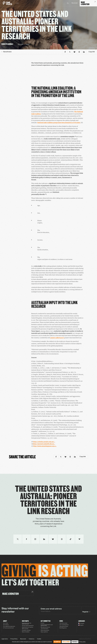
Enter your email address (51, 609)
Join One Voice (44, 629)
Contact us (31, 639)
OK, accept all (57, 642)
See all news (7, 52)
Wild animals (25, 629)
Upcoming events (64, 626)
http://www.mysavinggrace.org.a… (45, 446)
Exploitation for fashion (28, 627)
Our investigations (64, 625)
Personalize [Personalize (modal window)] (75, 642)
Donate (42, 623)
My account (75, 3)
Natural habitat (26, 632)
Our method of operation (9, 626)
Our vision (6, 623)
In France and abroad (8, 628)
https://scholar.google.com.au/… (44, 442)
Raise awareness (45, 630)
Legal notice (5, 639)
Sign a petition (44, 632)
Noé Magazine (63, 628)
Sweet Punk (88, 639)
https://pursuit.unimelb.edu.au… (44, 444)
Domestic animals (26, 630)
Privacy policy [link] (82, 642)
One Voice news (63, 623)
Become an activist (45, 627)
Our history (6, 625)
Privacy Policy (14, 639)
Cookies (39, 639)
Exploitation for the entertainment (27, 624)
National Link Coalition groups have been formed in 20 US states (59, 123)
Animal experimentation (28, 626)
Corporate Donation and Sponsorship (47, 625)
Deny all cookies (66, 642)
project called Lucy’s (57, 338)
